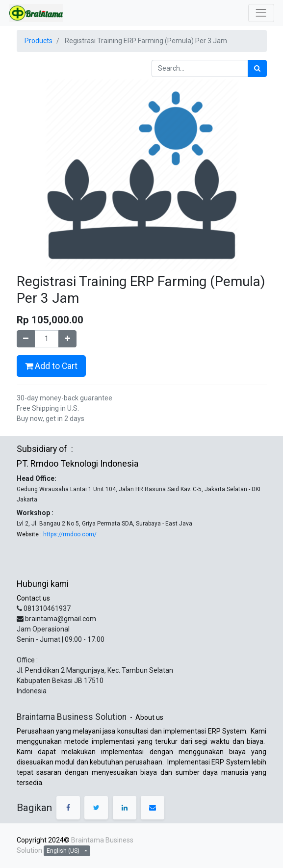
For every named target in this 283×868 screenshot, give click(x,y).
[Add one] (67, 339)
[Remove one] (26, 339)
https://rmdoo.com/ (69, 534)
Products (39, 41)
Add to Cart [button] (51, 366)
